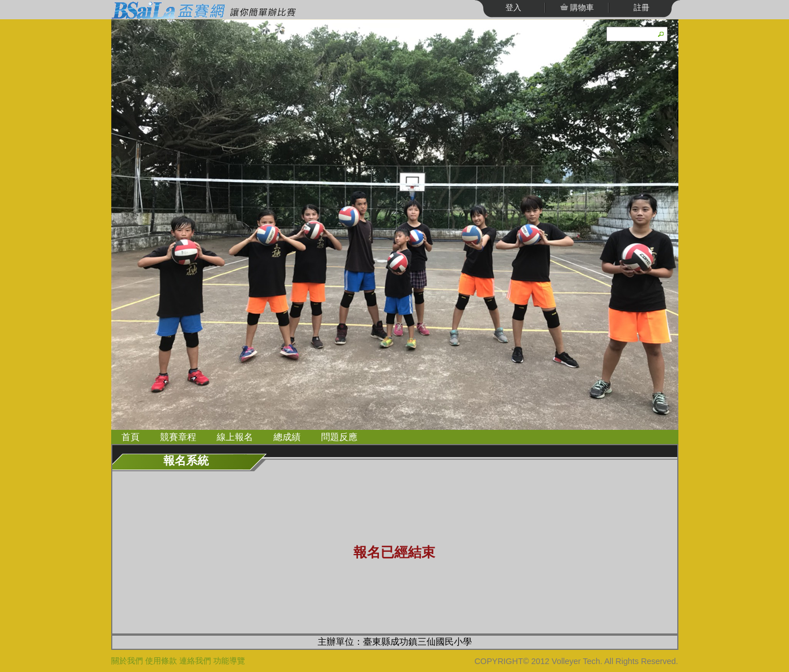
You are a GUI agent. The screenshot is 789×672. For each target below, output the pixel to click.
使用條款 (161, 661)
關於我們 (127, 661)
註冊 (642, 7)
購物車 (581, 7)
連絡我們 (195, 661)
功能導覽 (229, 661)
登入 (513, 7)
